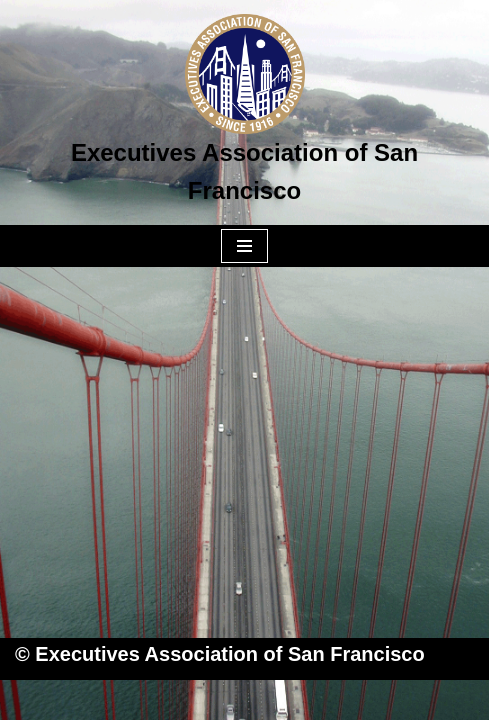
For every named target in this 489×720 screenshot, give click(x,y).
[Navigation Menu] (244, 246)
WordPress (323, 700)
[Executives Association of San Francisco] (244, 112)
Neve (143, 700)
